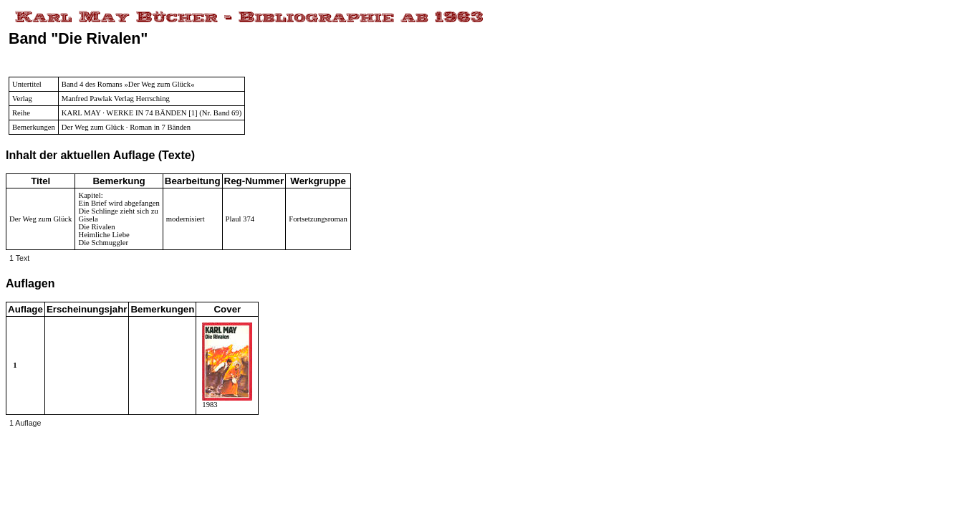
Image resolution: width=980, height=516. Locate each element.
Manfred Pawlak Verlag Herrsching (116, 99)
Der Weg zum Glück (40, 219)
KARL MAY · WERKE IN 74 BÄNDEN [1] (130, 113)
